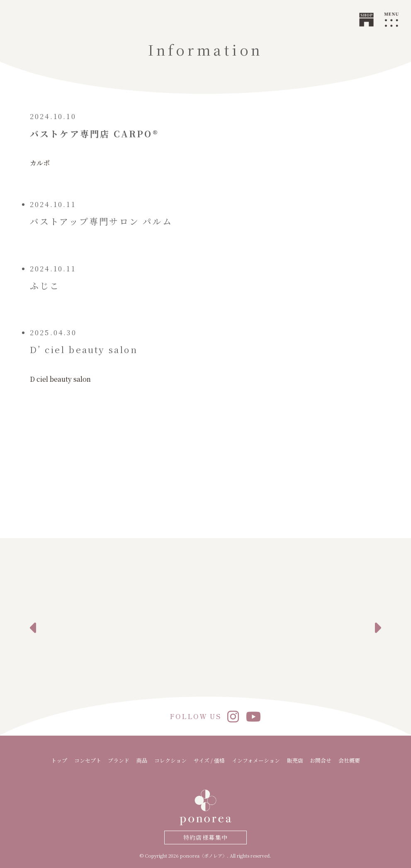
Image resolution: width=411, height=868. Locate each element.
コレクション (170, 760)
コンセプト (88, 760)
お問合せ (321, 760)
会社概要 (349, 760)
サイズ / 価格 (209, 760)
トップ (59, 760)
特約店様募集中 (206, 837)
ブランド (119, 760)
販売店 (295, 760)
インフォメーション (256, 760)
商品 (142, 760)
